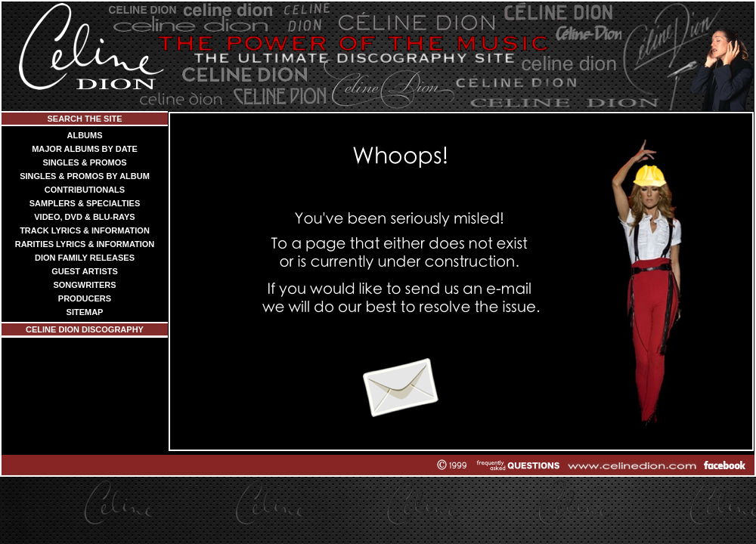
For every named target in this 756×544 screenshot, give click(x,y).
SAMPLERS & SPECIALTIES (85, 203)
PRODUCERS (85, 298)
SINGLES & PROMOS (84, 162)
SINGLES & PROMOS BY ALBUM (85, 176)
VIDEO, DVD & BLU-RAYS (84, 217)
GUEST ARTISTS (85, 271)
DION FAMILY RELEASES (85, 258)
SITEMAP (85, 312)
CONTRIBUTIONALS (85, 190)
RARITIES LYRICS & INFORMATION (85, 244)
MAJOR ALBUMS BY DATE (85, 149)
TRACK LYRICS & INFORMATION (85, 230)
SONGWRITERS (84, 285)
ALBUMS (84, 135)
